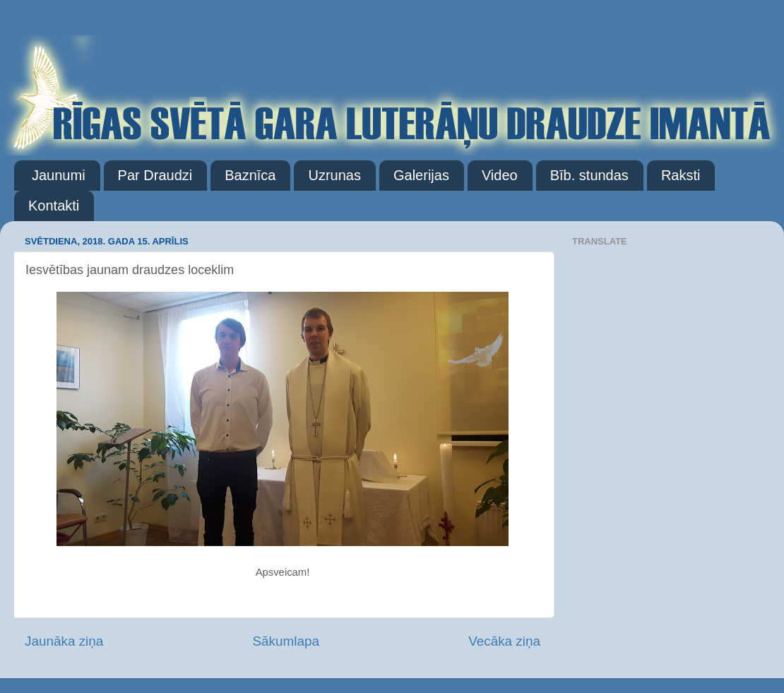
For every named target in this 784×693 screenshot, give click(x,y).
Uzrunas (334, 175)
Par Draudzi (155, 175)
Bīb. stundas (589, 175)
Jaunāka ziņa (64, 641)
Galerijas (421, 175)
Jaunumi (59, 175)
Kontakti (54, 206)
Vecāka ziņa (504, 641)
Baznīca (250, 175)
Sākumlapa (286, 641)
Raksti (681, 175)
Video (500, 175)
